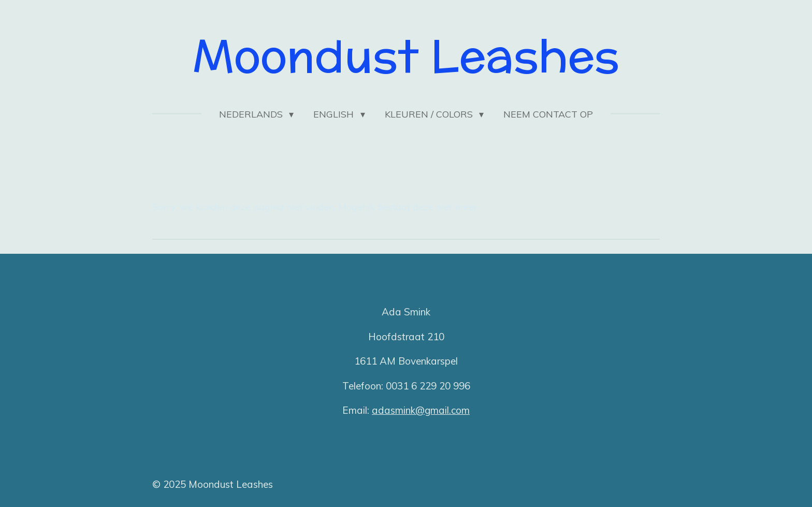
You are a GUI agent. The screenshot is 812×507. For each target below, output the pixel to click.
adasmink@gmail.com (421, 410)
